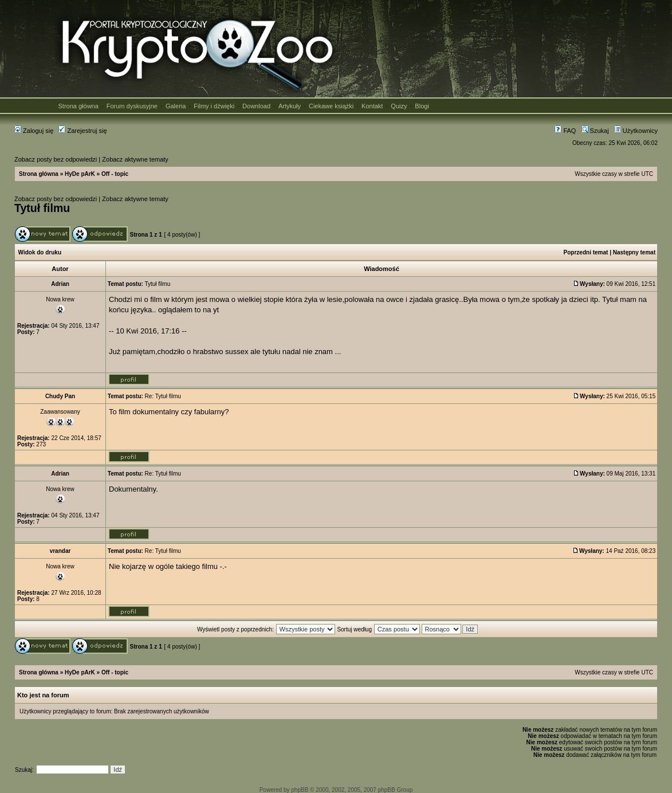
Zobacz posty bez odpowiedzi (56, 159)
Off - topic (115, 174)
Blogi (422, 106)
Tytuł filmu (42, 208)
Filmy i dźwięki (214, 106)
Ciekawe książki (331, 106)
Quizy (399, 106)
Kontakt (372, 106)
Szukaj (595, 131)
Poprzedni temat (586, 252)
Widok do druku (40, 252)
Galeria (176, 106)
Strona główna (78, 106)
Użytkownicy (636, 131)
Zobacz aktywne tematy (135, 159)
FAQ (565, 131)
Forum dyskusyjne (132, 106)
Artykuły (290, 106)
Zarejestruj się (82, 131)
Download (256, 106)
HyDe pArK (80, 174)
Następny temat (634, 252)
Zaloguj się (34, 131)
